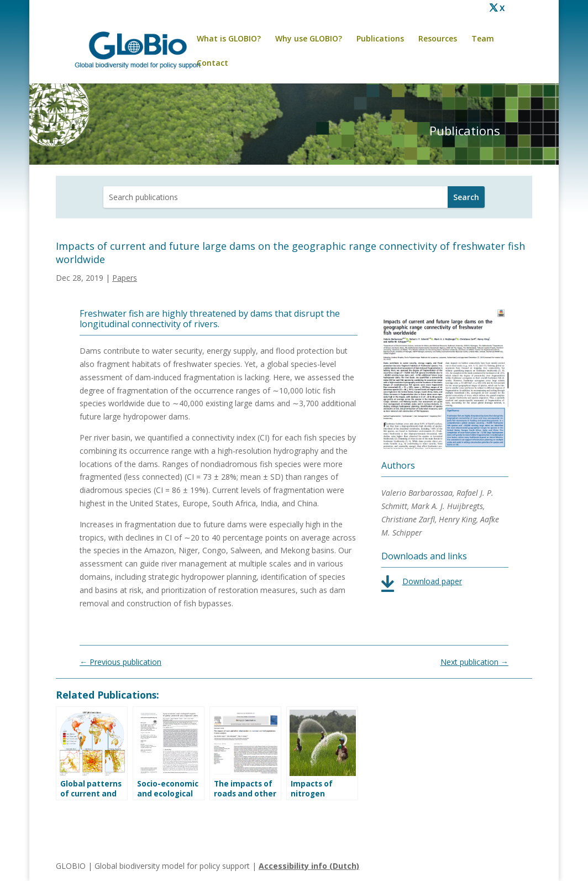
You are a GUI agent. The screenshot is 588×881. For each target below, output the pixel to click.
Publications (380, 39)
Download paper (432, 581)
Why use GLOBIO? (309, 39)
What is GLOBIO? (229, 39)
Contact (212, 64)
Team (483, 39)
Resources (438, 39)
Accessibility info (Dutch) (309, 866)
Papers (125, 278)
